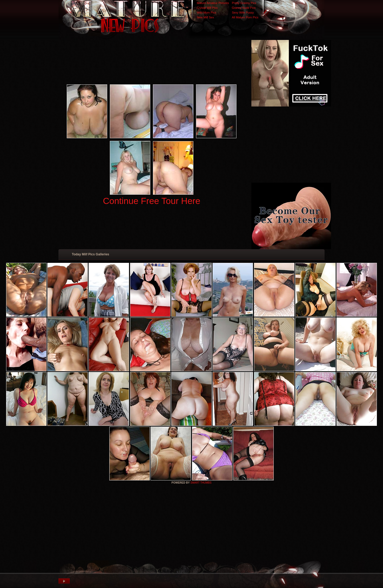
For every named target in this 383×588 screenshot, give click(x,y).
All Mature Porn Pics (245, 17)
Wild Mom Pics (207, 13)
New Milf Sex (205, 17)
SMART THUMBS (201, 483)
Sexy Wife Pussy (243, 13)
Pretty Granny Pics (244, 3)
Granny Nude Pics (244, 8)
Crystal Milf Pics (207, 8)
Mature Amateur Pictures (213, 3)
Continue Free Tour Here (152, 201)
